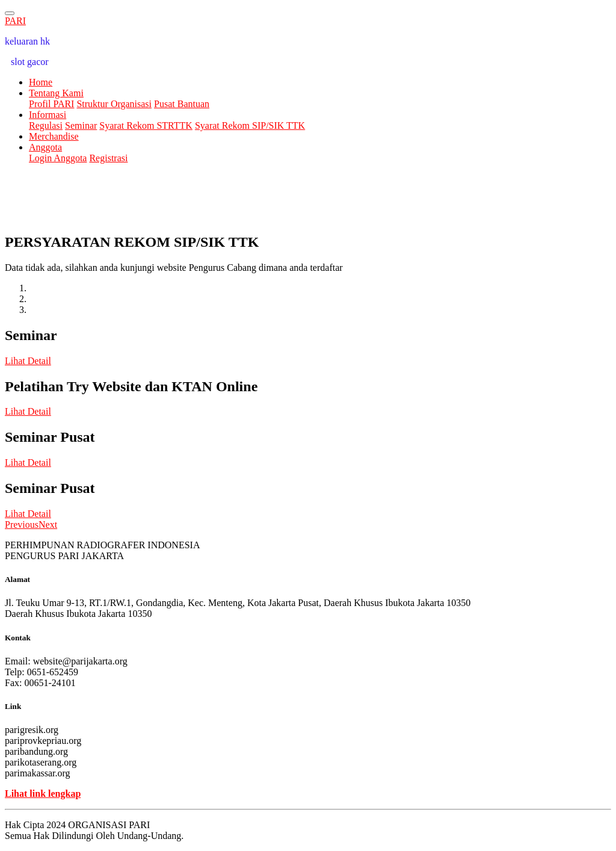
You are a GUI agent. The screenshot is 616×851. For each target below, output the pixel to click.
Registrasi (108, 158)
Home (41, 82)
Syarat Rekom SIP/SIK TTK (250, 125)
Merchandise (54, 136)
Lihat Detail (28, 361)
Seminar (81, 125)
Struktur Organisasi (114, 104)
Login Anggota (58, 158)
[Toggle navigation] (10, 13)
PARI (15, 21)
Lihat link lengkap (43, 794)
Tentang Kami (56, 93)
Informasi (48, 115)
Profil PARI (51, 104)
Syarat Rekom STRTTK (146, 125)
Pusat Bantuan (182, 104)
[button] (22, 525)
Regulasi (46, 125)
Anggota (45, 147)
